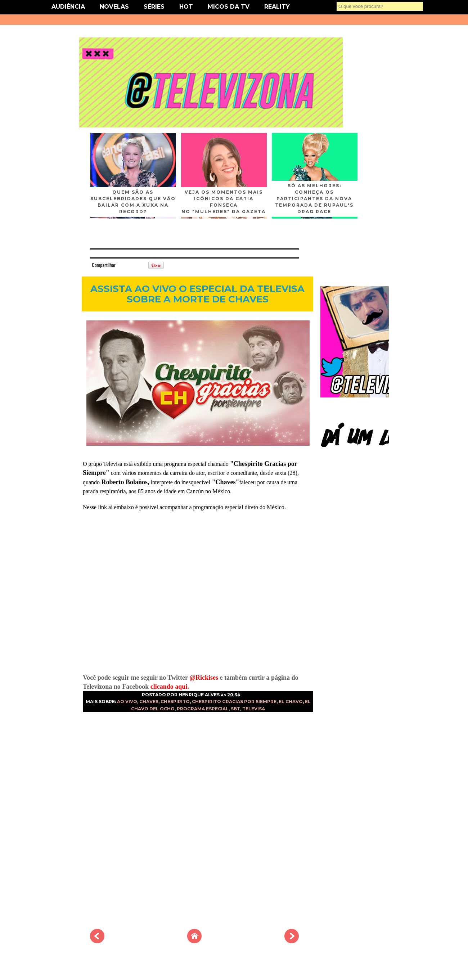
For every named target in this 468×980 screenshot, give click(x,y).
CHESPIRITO (175, 702)
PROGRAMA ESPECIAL (203, 709)
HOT (186, 7)
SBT (235, 709)
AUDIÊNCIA (68, 7)
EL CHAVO (291, 702)
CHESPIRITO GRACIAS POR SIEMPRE (234, 702)
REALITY (277, 7)
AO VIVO (127, 702)
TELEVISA (254, 709)
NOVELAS (114, 7)
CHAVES (149, 702)
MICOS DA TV (229, 7)
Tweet (127, 265)
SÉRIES (154, 7)
